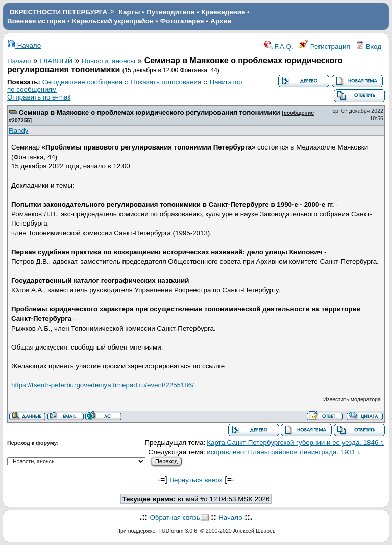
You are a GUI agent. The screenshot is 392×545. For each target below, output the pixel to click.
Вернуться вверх (196, 480)
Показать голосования (166, 82)
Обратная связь (175, 518)
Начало (24, 46)
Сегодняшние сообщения (82, 82)
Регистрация (325, 47)
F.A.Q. (279, 47)
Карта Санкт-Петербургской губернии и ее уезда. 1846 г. (295, 443)
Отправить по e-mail (39, 97)
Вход (369, 47)
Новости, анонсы (108, 61)
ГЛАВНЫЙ (56, 61)
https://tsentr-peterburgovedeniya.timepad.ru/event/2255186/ (103, 385)
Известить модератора (352, 399)
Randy (19, 130)
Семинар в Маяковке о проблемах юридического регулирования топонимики (150, 113)
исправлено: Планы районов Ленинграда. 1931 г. (284, 452)
